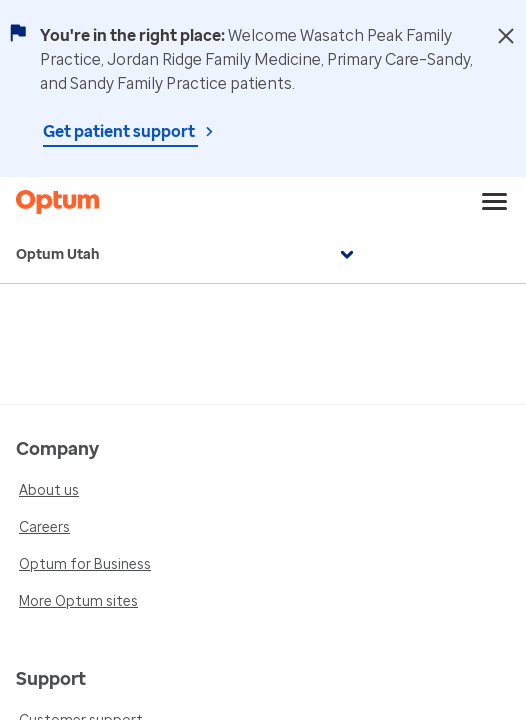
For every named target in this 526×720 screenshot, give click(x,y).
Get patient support (120, 131)
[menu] (495, 202)
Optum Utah (187, 255)
